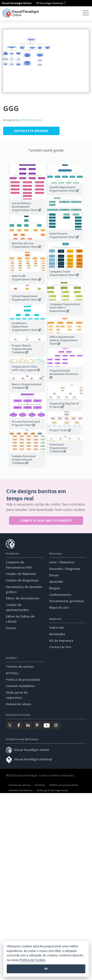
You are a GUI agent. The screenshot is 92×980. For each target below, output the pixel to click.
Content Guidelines (20, 686)
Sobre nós (57, 628)
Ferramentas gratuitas (67, 601)
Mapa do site (59, 607)
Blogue (54, 588)
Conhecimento (60, 595)
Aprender (56, 582)
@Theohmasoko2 (31, 120)
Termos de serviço (20, 667)
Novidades (57, 634)
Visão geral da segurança (52, 790)
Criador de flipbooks (21, 574)
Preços (11, 628)
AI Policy (12, 673)
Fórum (54, 575)
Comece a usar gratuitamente (46, 520)
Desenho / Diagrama (65, 569)
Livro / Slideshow (62, 562)
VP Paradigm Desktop (51, 3)
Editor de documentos (23, 598)
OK (46, 969)
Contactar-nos (60, 647)
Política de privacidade (23, 680)
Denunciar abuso (19, 704)
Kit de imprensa (61, 641)
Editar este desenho (31, 131)
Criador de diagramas (22, 580)
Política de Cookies (32, 960)
